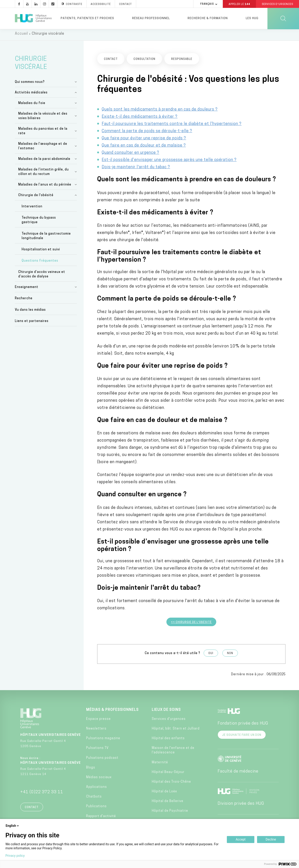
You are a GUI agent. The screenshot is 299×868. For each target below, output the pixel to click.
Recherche (24, 301)
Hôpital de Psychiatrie (170, 813)
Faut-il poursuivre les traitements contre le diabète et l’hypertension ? (172, 126)
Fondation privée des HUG (243, 726)
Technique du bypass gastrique (39, 223)
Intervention (32, 209)
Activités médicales (31, 95)
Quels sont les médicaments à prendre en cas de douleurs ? (160, 112)
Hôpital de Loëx (164, 794)
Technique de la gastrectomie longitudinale (46, 238)
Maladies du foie (32, 105)
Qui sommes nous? (30, 84)
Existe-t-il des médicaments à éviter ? (140, 119)
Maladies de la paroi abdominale (44, 161)
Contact (32, 810)
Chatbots (94, 799)
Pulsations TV (97, 751)
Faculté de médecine (238, 774)
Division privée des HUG (241, 806)
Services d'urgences (169, 721)
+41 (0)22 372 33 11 (42, 794)
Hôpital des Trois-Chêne (171, 784)
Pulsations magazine (103, 741)
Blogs (91, 770)
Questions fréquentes (40, 263)
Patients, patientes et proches (87, 18)
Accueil (21, 36)
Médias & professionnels (112, 712)
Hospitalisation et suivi (41, 252)
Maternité (160, 765)
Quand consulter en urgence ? (130, 155)
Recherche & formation (208, 18)
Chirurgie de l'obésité (36, 198)
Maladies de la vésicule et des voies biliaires (43, 118)
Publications (96, 809)
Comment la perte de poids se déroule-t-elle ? (147, 133)
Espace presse (98, 721)
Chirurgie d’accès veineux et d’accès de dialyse (42, 277)
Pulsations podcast (102, 760)
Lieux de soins (166, 712)
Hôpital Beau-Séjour (168, 774)
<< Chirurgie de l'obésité (191, 625)
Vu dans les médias (30, 312)
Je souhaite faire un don (242, 737)
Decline (271, 839)
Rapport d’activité (101, 819)
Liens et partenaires (32, 323)
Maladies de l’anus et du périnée (45, 187)
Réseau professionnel (151, 18)
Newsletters (96, 731)
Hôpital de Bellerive (168, 803)
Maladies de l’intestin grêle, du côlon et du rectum (44, 174)
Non (230, 656)
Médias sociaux (99, 780)
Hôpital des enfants (168, 741)
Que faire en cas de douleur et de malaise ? (144, 148)
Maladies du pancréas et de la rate (43, 133)
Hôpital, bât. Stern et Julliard (176, 731)
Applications (97, 789)
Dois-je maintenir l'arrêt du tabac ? (136, 169)
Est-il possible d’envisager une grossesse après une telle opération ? (169, 162)
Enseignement (27, 289)
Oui (211, 656)
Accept (241, 839)
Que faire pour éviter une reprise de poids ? (144, 141)
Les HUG (252, 18)
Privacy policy (15, 856)
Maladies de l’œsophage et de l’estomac (43, 148)
